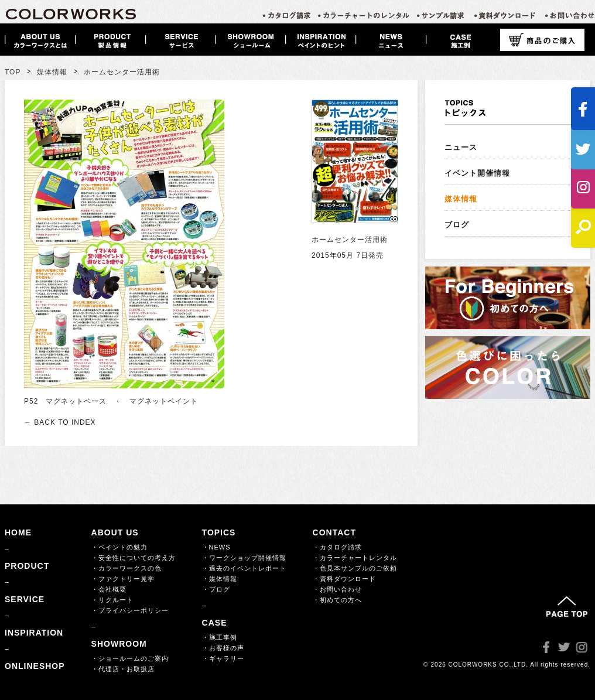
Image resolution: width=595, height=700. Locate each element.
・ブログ (216, 589)
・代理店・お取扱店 (123, 669)
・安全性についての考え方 (134, 558)
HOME (18, 532)
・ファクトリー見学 (123, 579)
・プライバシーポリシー (130, 610)
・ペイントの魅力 (119, 547)
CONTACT (334, 532)
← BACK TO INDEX (60, 422)
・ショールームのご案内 (130, 658)
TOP (13, 72)
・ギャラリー (223, 658)
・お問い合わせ (337, 589)
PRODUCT (27, 566)
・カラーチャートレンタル (355, 558)
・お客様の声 (223, 648)
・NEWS (216, 547)
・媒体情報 (220, 579)
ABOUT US (115, 532)
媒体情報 (52, 72)
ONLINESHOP (35, 666)
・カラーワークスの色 (126, 568)
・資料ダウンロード (344, 579)
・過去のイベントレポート (244, 568)
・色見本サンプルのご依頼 (355, 568)
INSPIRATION (34, 633)
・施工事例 (220, 637)
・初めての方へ (337, 600)
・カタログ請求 (337, 547)
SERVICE (25, 599)
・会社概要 (109, 589)
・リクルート (112, 600)
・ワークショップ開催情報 (244, 558)
